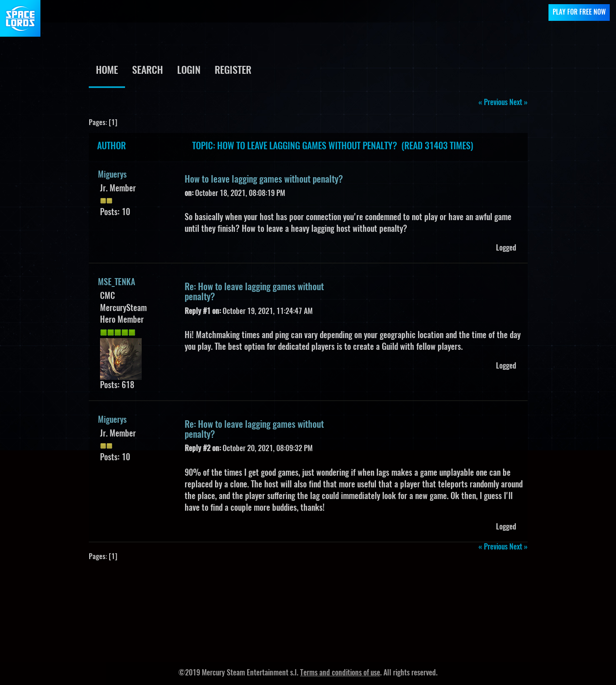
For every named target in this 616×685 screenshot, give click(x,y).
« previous (493, 103)
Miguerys (112, 175)
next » (518, 103)
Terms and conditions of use (340, 673)
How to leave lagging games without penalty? (264, 180)
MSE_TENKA (116, 283)
